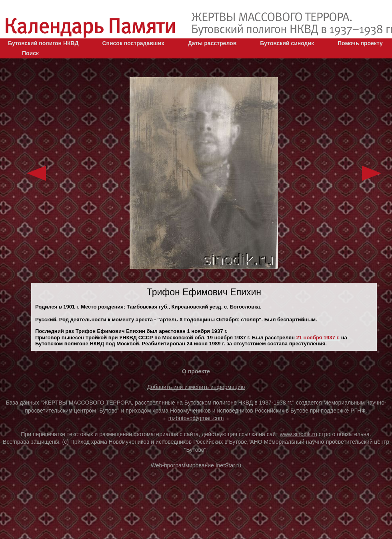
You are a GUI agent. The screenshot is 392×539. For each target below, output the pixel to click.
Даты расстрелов (212, 43)
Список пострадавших (133, 43)
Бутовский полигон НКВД (43, 43)
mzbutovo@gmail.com (196, 418)
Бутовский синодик (287, 43)
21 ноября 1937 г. (318, 338)
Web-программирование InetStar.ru (196, 465)
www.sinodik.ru (299, 434)
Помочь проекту (360, 43)
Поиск (30, 53)
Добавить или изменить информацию (196, 387)
